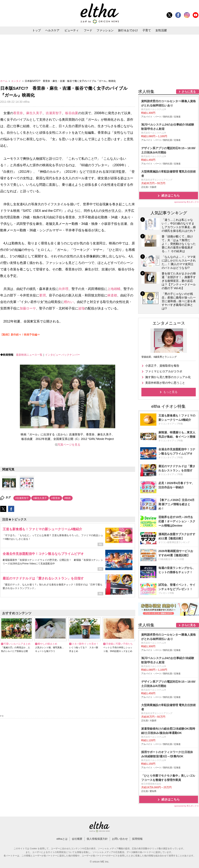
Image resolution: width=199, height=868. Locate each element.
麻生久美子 (34, 113)
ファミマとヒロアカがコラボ (164, 371)
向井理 (63, 289)
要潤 (42, 295)
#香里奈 (56, 498)
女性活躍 (161, 30)
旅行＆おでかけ (128, 30)
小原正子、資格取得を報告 (162, 366)
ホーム (4, 81)
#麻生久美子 (40, 498)
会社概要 (77, 839)
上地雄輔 (114, 289)
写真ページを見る (69, 445)
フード (88, 30)
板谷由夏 (72, 113)
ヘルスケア (52, 30)
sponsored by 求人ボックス (187, 202)
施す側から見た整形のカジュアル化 (168, 377)
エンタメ (16, 81)
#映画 (68, 498)
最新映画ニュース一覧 (29, 355)
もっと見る (170, 392)
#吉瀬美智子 (22, 498)
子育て (147, 30)
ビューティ (72, 30)
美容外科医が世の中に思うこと (165, 383)
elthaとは (62, 839)
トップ (37, 30)
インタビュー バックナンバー (63, 355)
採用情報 (137, 839)
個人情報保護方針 (97, 839)
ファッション (105, 30)
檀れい (69, 302)
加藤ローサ (28, 308)
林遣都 (112, 295)
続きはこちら (171, 195)
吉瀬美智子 (54, 113)
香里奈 (18, 113)
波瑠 (81, 308)
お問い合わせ (120, 839)
